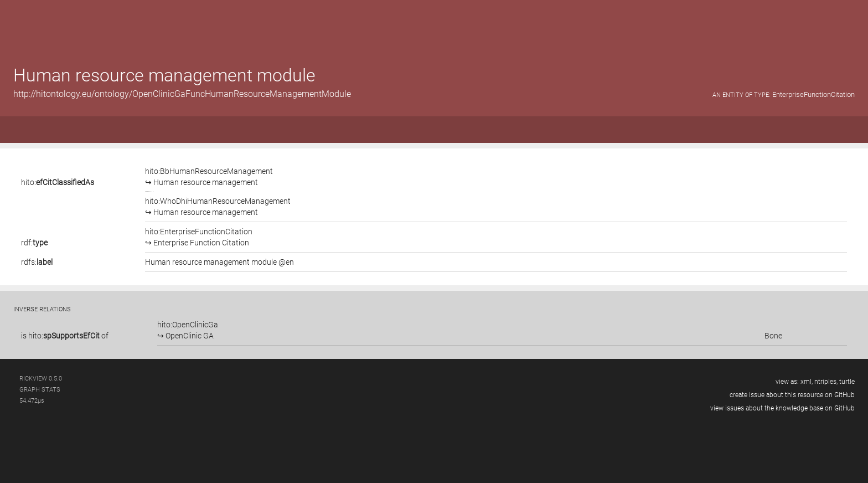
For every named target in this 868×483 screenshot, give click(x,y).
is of (65, 336)
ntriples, (826, 382)
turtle (847, 382)
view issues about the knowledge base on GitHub (782, 408)
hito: (58, 182)
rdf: (34, 243)
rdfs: (37, 262)
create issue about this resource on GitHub (792, 395)
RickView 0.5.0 (41, 379)
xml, (807, 382)
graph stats (40, 390)
